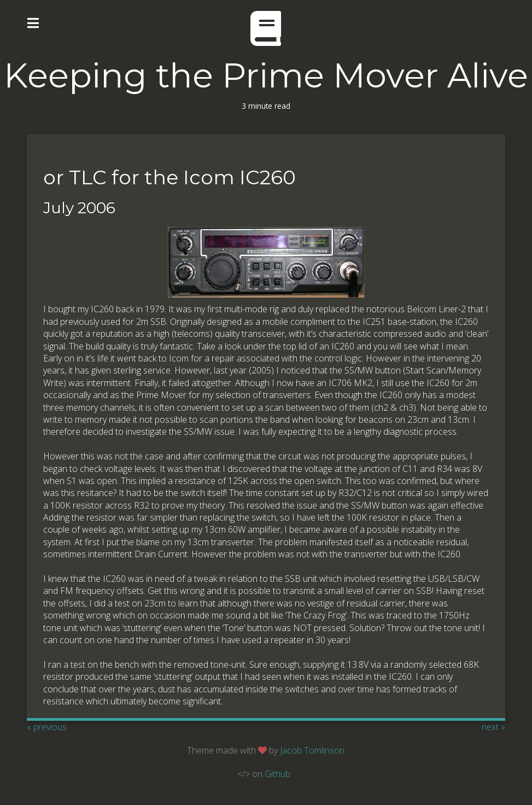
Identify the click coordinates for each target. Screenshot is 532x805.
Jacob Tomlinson (312, 750)
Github (277, 774)
